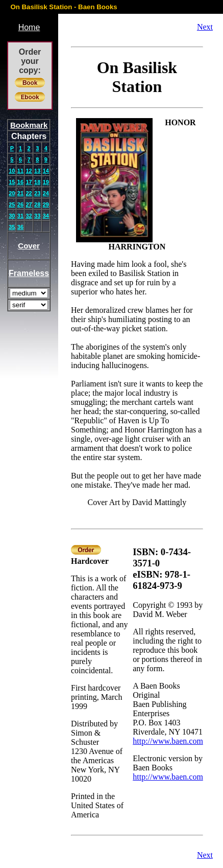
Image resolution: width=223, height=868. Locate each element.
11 (20, 171)
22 (29, 193)
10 (12, 171)
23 (37, 193)
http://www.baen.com (168, 741)
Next (205, 27)
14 (46, 171)
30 (12, 216)
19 (46, 182)
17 (29, 182)
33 (37, 216)
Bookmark (29, 125)
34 (46, 216)
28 (37, 204)
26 (20, 204)
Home (29, 27)
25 (12, 204)
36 (20, 227)
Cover (29, 246)
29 (46, 204)
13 (37, 171)
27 (29, 204)
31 (20, 216)
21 (20, 193)
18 (37, 182)
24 (46, 193)
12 (29, 171)
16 (20, 182)
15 (12, 182)
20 (12, 193)
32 (29, 216)
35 (12, 227)
